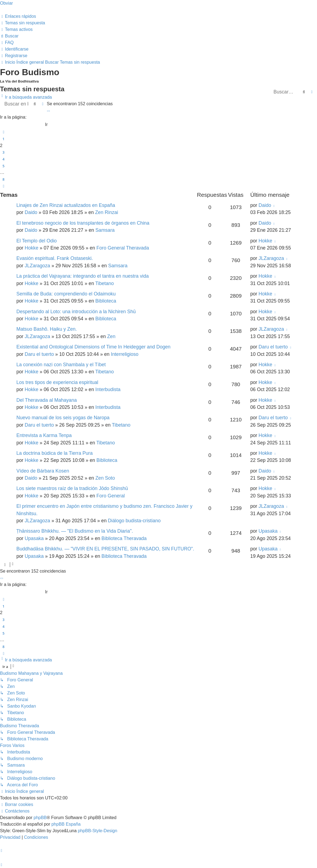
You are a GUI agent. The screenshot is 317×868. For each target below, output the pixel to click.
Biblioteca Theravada (124, 538)
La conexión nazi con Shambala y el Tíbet (61, 365)
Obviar (6, 3)
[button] (49, 111)
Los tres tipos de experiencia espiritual (57, 382)
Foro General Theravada (123, 248)
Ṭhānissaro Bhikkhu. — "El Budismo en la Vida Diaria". (75, 531)
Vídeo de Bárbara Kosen (43, 471)
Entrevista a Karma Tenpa (44, 435)
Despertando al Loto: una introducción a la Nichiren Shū (76, 312)
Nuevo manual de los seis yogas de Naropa (63, 418)
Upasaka (34, 538)
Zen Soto (105, 478)
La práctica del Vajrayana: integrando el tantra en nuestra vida (83, 276)
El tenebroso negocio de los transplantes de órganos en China (83, 223)
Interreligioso (125, 354)
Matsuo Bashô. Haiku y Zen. (47, 329)
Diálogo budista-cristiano (134, 521)
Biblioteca (106, 301)
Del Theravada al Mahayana (47, 400)
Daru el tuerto (39, 354)
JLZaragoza (37, 266)
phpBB (40, 818)
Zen (111, 336)
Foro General (111, 496)
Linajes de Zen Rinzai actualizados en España (66, 205)
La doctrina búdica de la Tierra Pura (55, 453)
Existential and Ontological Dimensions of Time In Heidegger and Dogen (93, 347)
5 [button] (3, 166)
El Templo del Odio (37, 241)
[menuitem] (23, 23)
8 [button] (3, 179)
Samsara (105, 230)
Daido (31, 212)
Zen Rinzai (107, 212)
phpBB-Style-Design (98, 831)
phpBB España (66, 824)
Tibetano (104, 283)
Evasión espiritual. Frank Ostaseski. (55, 258)
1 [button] (3, 139)
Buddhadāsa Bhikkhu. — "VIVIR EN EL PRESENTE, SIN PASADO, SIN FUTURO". (105, 549)
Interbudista (108, 389)
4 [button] (3, 159)
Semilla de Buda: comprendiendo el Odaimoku (66, 294)
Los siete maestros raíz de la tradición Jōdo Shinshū (72, 488)
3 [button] (3, 152)
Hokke (31, 248)
